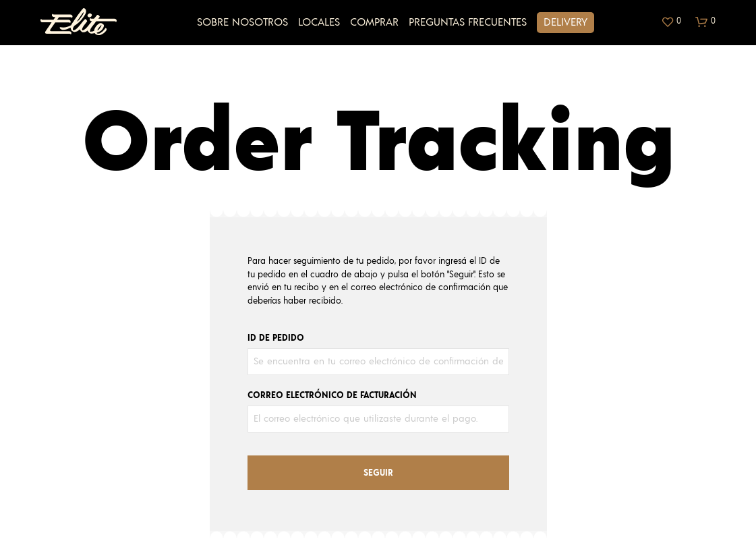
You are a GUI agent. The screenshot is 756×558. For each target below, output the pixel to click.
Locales (319, 22)
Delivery (565, 22)
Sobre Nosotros (242, 22)
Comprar (374, 22)
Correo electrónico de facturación (332, 396)
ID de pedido (276, 338)
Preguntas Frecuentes (468, 22)
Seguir (378, 473)
